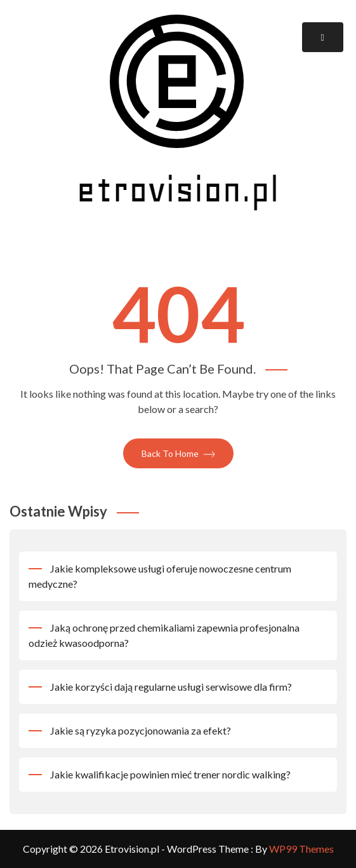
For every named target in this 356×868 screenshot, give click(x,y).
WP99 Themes (301, 849)
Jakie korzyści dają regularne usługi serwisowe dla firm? (171, 687)
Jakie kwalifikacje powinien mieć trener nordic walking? (170, 774)
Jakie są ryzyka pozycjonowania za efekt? (141, 730)
